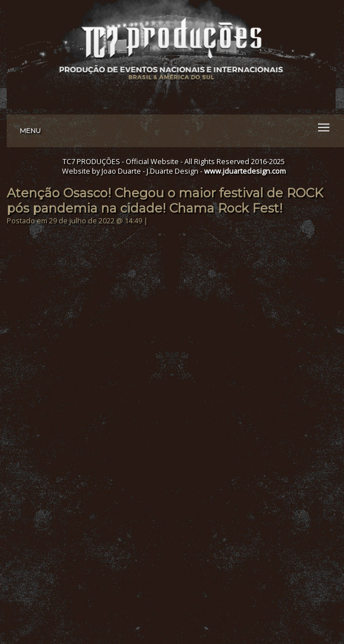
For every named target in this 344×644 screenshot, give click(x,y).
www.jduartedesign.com (245, 171)
